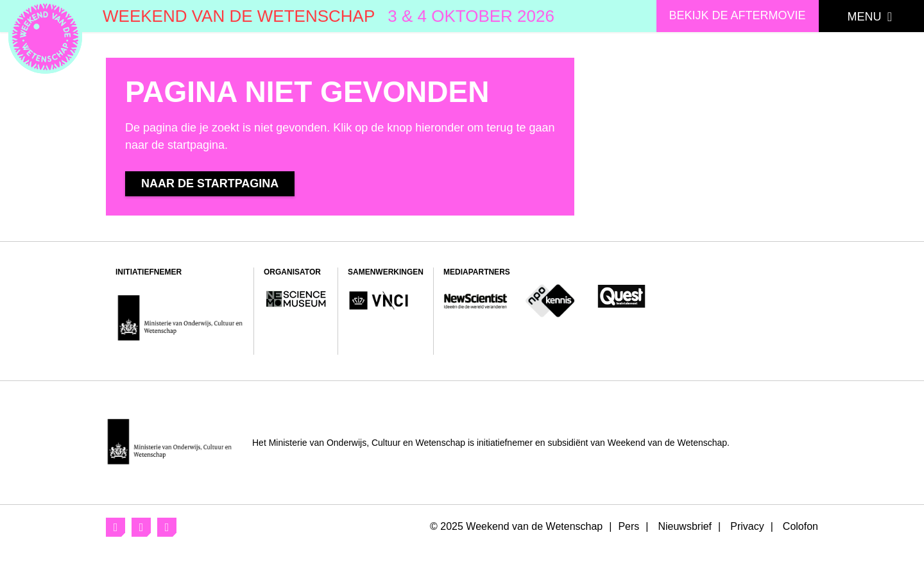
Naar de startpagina (221, 183)
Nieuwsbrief (685, 526)
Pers (629, 526)
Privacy (747, 526)
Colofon (800, 526)
